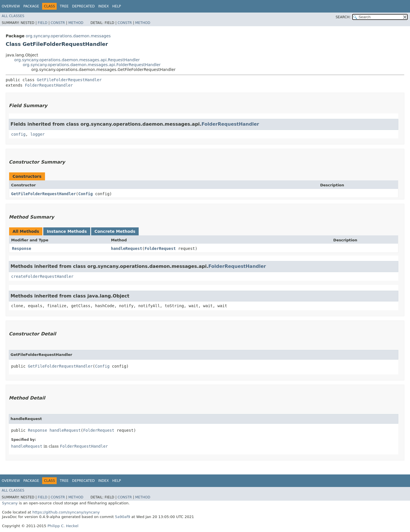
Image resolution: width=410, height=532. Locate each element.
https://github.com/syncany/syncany (66, 512)
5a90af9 (123, 517)
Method (76, 23)
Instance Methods (67, 231)
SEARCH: (343, 17)
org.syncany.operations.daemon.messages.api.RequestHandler (77, 60)
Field (42, 23)
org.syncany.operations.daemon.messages (68, 36)
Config (86, 194)
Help (117, 6)
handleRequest (127, 248)
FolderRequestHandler (49, 85)
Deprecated (83, 6)
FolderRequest (160, 248)
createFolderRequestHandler (42, 276)
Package (31, 6)
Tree (64, 6)
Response (21, 248)
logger (37, 134)
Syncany (10, 503)
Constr (58, 23)
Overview (11, 6)
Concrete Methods (115, 231)
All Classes (13, 16)
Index (104, 6)
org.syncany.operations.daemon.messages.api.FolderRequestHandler (92, 65)
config (18, 134)
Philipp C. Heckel (63, 526)
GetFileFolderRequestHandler (69, 80)
